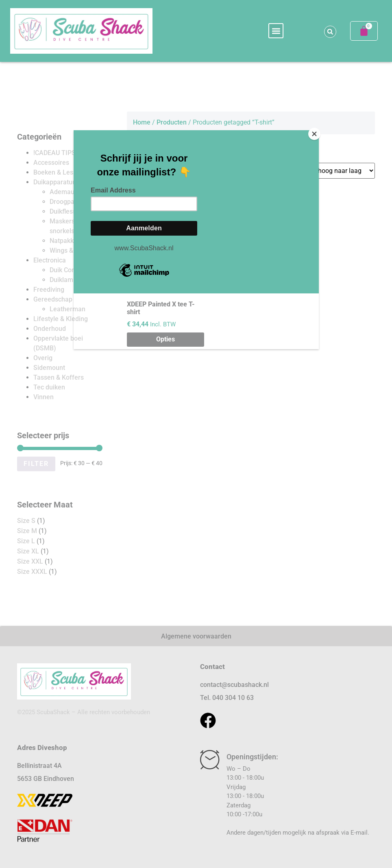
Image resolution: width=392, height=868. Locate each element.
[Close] (317, 132)
